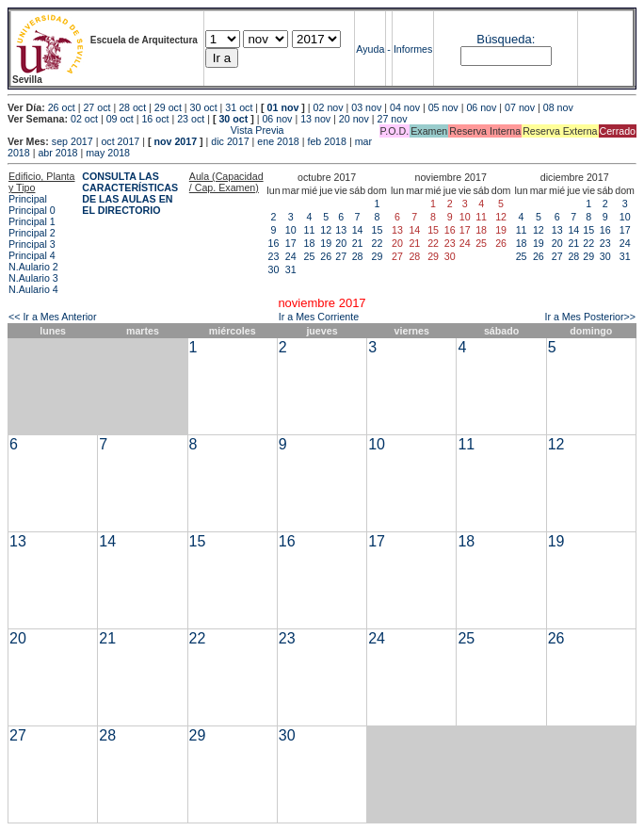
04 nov (405, 107)
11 (310, 230)
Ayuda (370, 49)
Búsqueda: (506, 39)
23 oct (191, 119)
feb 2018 (326, 141)
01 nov (283, 107)
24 (291, 256)
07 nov (520, 107)
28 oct (132, 107)
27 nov (393, 119)
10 (291, 230)
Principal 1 (32, 221)
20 (341, 243)
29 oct (168, 107)
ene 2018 (278, 141)
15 (378, 230)
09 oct (120, 119)
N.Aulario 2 (33, 267)
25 (310, 256)
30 (274, 269)
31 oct (239, 107)
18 (310, 243)
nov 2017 (175, 141)
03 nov (366, 107)
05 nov (443, 107)
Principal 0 (32, 210)
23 (274, 256)
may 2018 (108, 153)
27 (341, 256)
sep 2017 (72, 141)
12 (326, 230)
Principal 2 (32, 233)
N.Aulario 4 (33, 289)
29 (378, 256)
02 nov (329, 107)
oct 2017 (120, 141)
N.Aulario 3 (33, 278)
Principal (28, 199)
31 (291, 269)
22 (378, 243)
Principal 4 (32, 255)
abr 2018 (57, 153)
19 (326, 243)
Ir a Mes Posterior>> (590, 317)
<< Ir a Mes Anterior (53, 317)
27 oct (97, 107)
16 (274, 243)
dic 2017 (230, 141)
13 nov (315, 119)
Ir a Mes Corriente (319, 317)
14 (358, 230)
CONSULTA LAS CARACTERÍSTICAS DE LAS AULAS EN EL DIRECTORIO (130, 193)
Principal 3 (32, 244)
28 (358, 256)
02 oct (84, 119)
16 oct (155, 119)
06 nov (481, 107)
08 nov (558, 107)
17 (291, 243)
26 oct (62, 107)
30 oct (204, 107)
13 (341, 230)
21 (358, 243)
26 (326, 256)
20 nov (354, 119)
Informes (413, 49)
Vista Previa (146, 130)
